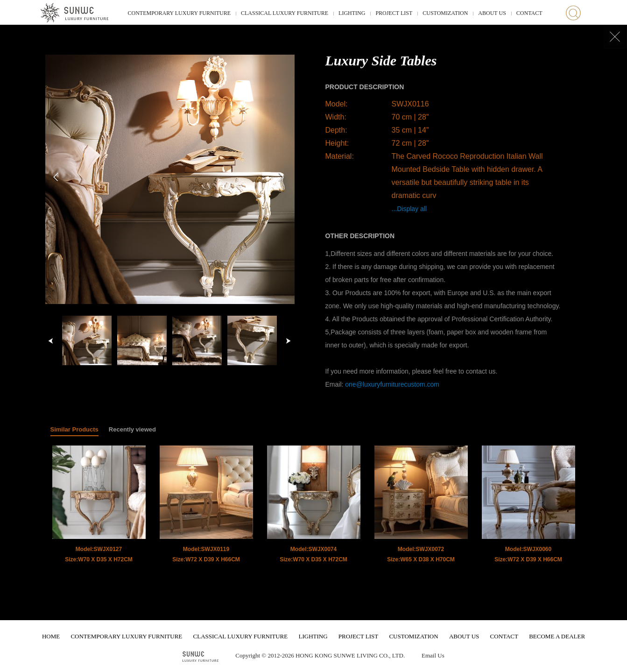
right (288, 341)
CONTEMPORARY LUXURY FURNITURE (179, 13)
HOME (51, 636)
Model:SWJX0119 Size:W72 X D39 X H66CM (206, 554)
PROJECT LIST (394, 13)
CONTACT (529, 13)
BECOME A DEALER (557, 636)
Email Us (433, 655)
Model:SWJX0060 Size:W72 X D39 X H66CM (528, 554)
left (51, 341)
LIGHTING (352, 13)
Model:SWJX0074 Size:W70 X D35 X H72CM (313, 554)
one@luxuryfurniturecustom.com (392, 384)
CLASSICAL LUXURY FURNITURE (285, 13)
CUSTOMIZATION (445, 13)
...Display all (409, 209)
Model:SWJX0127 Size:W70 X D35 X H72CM (99, 554)
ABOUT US (492, 13)
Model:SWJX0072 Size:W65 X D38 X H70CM (421, 554)
